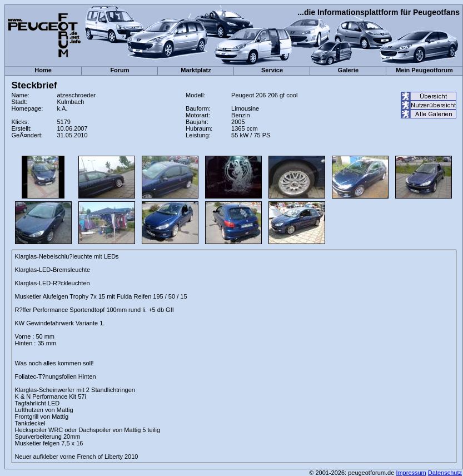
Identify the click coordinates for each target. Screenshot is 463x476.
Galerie (348, 70)
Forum (120, 70)
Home (43, 70)
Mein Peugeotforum (424, 70)
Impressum (411, 473)
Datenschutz (445, 473)
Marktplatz (196, 70)
